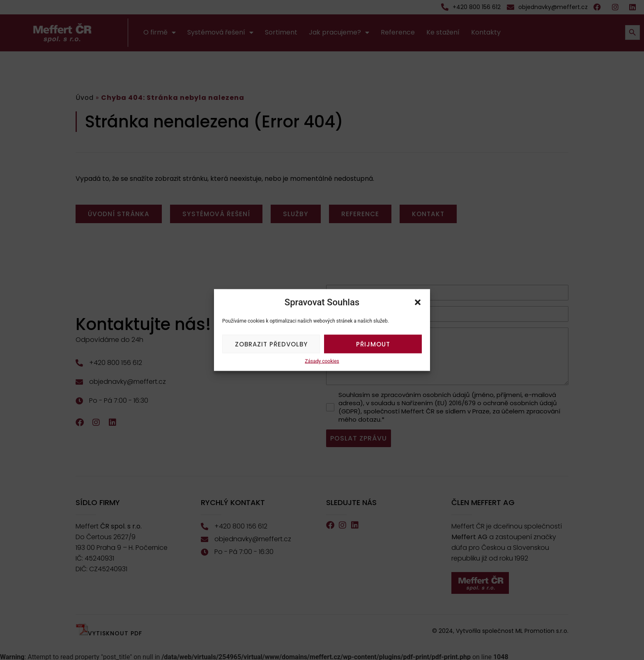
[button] (418, 302)
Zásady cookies (322, 361)
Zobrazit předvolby (271, 344)
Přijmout (373, 344)
